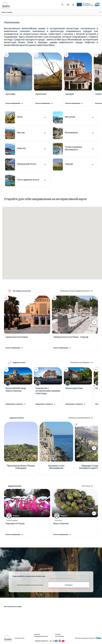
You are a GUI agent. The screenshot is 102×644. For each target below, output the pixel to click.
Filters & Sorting (7, 12)
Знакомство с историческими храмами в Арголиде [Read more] (48, 391)
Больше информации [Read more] (13, 103)
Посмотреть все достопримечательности (75, 291)
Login (73, 5)
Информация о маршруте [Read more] (14, 404)
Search (62, 5)
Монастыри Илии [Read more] (74, 388)
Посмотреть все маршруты (80, 363)
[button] (94, 322)
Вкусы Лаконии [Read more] (61, 524)
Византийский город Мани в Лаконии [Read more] (16, 390)
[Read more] (18, 94)
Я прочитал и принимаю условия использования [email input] (30, 585)
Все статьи (86, 486)
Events (68, 5)
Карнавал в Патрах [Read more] (15, 524)
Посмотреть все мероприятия (79, 418)
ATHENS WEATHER (51, 617)
